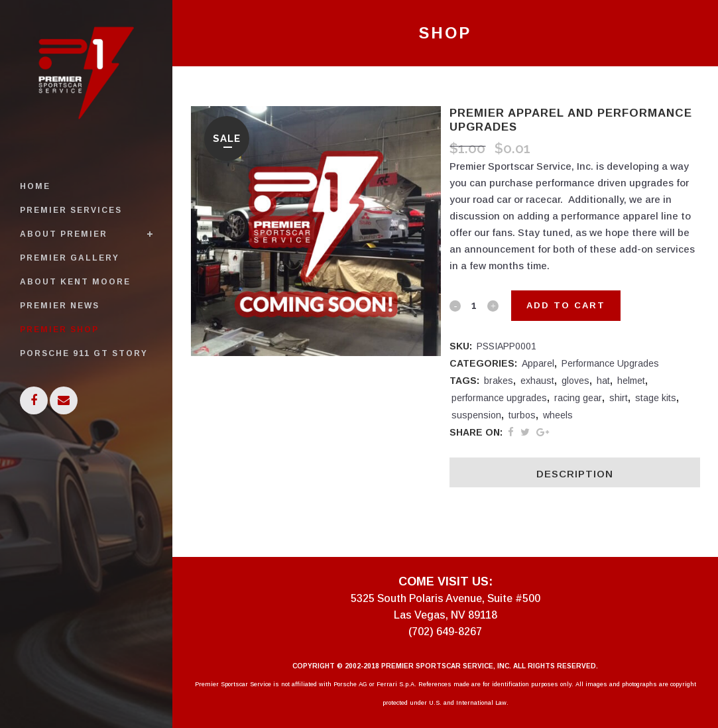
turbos (522, 415)
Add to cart (566, 305)
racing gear (578, 398)
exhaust (537, 381)
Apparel (538, 363)
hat (603, 381)
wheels (558, 415)
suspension (476, 415)
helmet (631, 381)
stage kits (656, 398)
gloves (575, 381)
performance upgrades (499, 398)
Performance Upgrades (610, 363)
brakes (499, 381)
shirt (619, 398)
